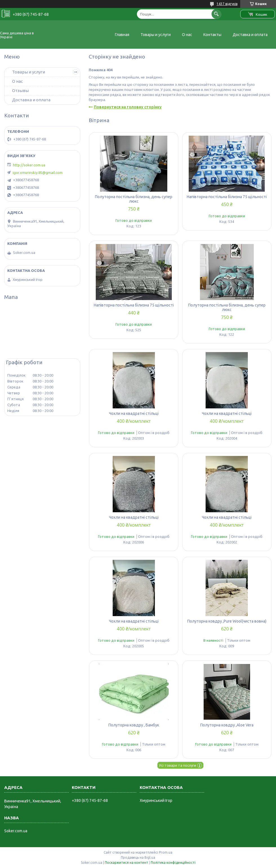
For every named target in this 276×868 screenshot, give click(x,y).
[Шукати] (216, 14)
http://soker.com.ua (29, 165)
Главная (122, 35)
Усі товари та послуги (177, 765)
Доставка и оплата (250, 35)
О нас (187, 35)
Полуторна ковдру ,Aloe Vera (227, 725)
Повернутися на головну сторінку (128, 107)
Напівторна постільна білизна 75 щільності (227, 197)
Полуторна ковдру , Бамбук (134, 725)
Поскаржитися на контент (126, 863)
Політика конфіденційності (173, 863)
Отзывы (20, 90)
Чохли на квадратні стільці (134, 413)
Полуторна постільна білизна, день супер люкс (134, 199)
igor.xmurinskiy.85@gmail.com (38, 173)
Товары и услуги (156, 35)
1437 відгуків (227, 4)
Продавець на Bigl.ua (138, 857)
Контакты (212, 35)
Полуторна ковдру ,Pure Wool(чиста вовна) (227, 621)
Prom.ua (166, 852)
